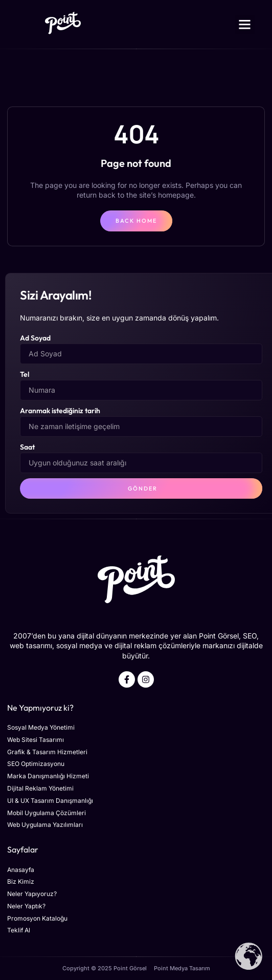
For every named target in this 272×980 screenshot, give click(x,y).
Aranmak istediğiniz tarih (60, 411)
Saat (27, 447)
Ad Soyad (35, 338)
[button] (245, 25)
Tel (25, 374)
